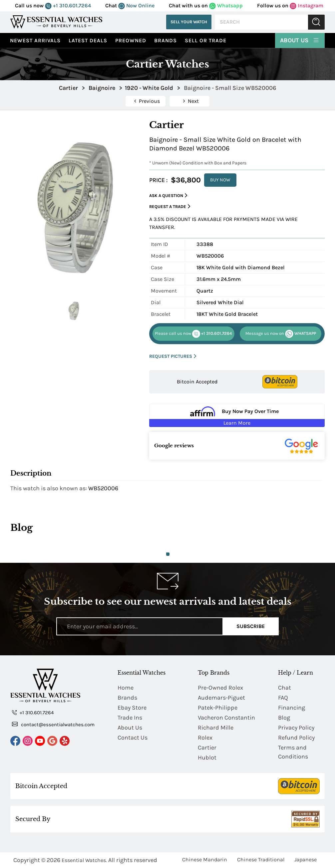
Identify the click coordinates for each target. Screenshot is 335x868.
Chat (285, 688)
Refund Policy (296, 738)
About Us (300, 40)
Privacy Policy (296, 728)
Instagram (307, 5)
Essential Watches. (84, 860)
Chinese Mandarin (205, 860)
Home (126, 688)
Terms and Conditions (293, 752)
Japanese (306, 860)
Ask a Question (168, 196)
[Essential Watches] (56, 22)
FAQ (283, 698)
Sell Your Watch (189, 22)
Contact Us (133, 738)
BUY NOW (220, 180)
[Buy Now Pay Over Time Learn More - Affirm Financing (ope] (237, 415)
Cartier (207, 748)
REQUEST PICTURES (173, 356)
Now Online (136, 5)
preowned (131, 40)
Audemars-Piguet (221, 698)
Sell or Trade (206, 40)
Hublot (207, 758)
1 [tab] (168, 554)
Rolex (205, 738)
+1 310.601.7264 (68, 5)
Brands (166, 40)
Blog (284, 718)
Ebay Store (132, 708)
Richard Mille (216, 728)
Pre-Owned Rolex (220, 688)
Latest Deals (88, 40)
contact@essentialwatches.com (53, 724)
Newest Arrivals (35, 40)
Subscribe (251, 626)
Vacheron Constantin (226, 718)
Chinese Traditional (261, 860)
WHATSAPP (281, 334)
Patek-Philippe (218, 708)
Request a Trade (170, 207)
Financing (292, 708)
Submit (316, 22)
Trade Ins (130, 718)
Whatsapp (226, 5)
